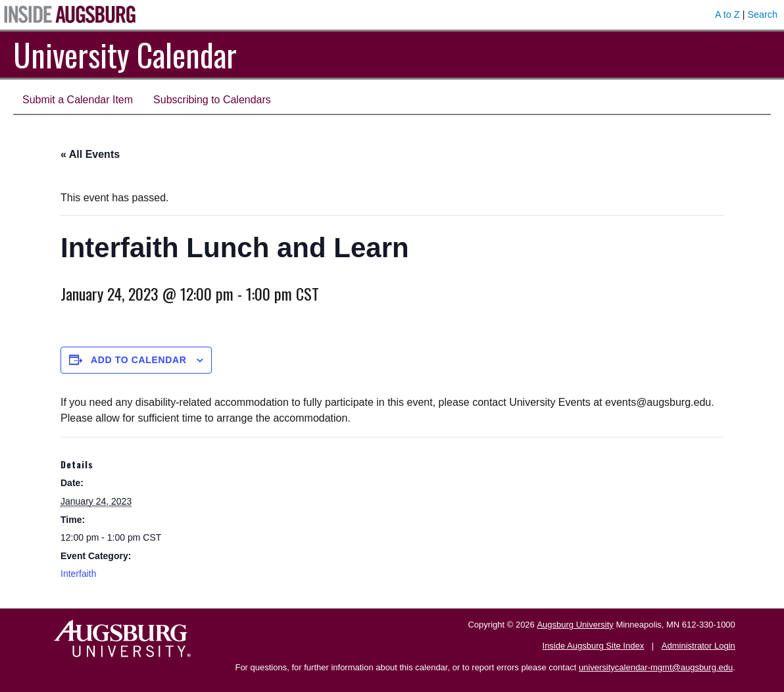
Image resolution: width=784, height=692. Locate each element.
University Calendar (125, 54)
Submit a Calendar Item (78, 100)
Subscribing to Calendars (212, 100)
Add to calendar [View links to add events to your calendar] (139, 360)
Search (762, 14)
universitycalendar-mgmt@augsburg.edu (656, 667)
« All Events (90, 154)
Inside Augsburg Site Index (594, 646)
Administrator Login (698, 646)
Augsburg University (575, 625)
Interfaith (78, 574)
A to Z (727, 14)
